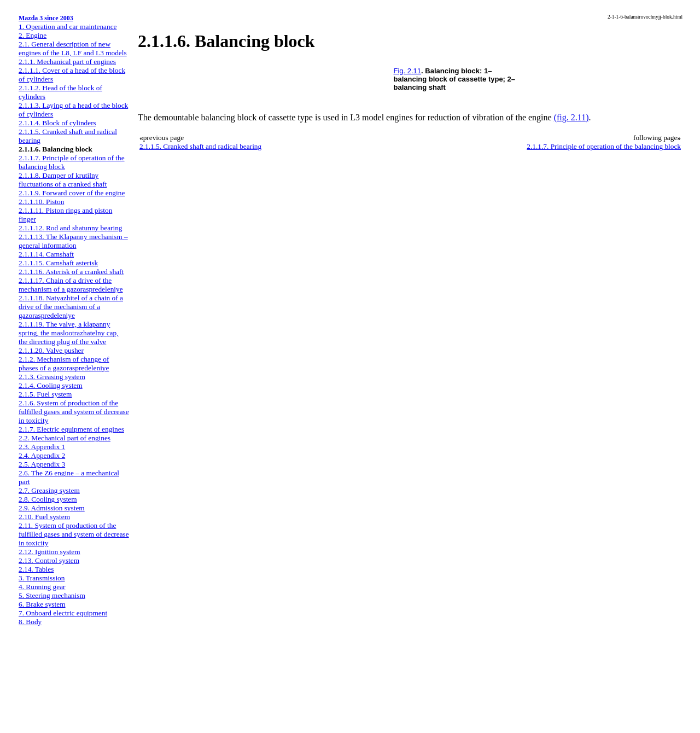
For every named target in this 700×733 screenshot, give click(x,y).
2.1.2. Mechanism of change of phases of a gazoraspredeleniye (64, 363)
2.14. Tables (36, 569)
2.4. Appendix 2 (42, 455)
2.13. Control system (49, 560)
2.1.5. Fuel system (45, 394)
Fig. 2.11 (408, 71)
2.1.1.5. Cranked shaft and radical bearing (200, 146)
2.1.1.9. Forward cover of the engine (72, 193)
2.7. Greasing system (49, 490)
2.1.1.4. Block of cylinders (57, 123)
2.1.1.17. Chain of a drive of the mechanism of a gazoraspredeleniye (71, 285)
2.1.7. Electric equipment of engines (71, 429)
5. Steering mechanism (52, 595)
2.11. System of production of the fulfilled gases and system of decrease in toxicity (74, 534)
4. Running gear (42, 587)
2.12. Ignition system (49, 552)
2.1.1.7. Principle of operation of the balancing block (604, 146)
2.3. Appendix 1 (42, 447)
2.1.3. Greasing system (52, 377)
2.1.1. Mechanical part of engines (67, 62)
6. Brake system (42, 604)
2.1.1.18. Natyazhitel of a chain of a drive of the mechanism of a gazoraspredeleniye (71, 307)
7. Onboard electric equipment (63, 613)
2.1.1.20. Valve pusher (51, 350)
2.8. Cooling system (48, 499)
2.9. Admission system (52, 508)
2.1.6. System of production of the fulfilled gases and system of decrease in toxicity (74, 412)
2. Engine (33, 35)
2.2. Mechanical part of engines (65, 438)
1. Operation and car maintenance (68, 27)
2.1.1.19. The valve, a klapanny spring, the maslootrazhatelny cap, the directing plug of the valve (68, 333)
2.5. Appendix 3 (42, 464)
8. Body (30, 622)
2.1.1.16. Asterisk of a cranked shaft (71, 272)
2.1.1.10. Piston (41, 202)
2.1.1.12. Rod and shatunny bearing (71, 228)
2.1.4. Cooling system (51, 385)
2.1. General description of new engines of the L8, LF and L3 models (73, 48)
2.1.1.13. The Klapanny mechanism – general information (73, 241)
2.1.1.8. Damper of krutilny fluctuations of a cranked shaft (63, 180)
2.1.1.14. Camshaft (46, 254)
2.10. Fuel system (44, 517)
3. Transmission (42, 578)
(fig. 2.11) (571, 117)
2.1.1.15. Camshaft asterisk (58, 263)
